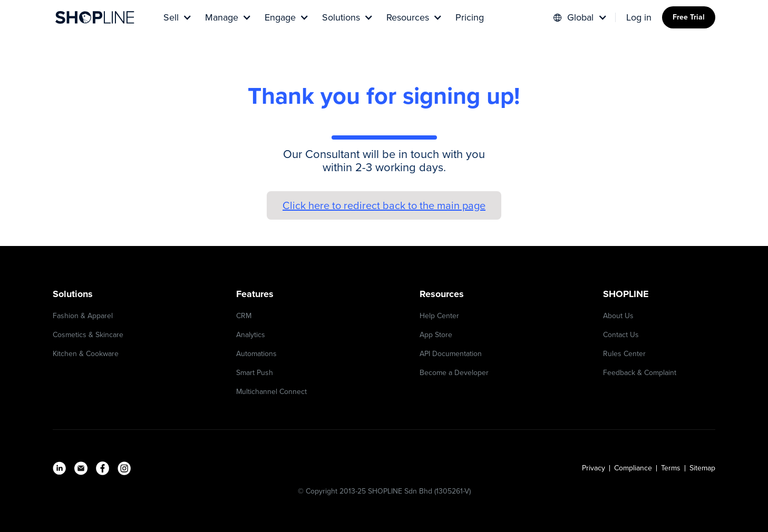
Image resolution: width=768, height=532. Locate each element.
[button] (176, 17)
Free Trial (689, 17)
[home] (95, 17)
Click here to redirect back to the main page (384, 205)
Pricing (470, 17)
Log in (639, 17)
